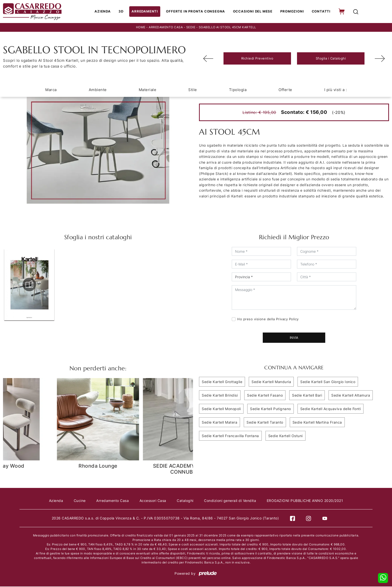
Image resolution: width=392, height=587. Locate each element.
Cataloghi (186, 501)
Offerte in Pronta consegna (197, 12)
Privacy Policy (287, 320)
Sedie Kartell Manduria (271, 382)
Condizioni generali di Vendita (231, 501)
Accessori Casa (153, 501)
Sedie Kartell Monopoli (221, 409)
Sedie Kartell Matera (219, 423)
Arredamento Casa (166, 28)
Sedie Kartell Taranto (265, 423)
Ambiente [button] (98, 90)
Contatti (320, 12)
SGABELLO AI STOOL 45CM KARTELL (227, 28)
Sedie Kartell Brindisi (220, 396)
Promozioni (292, 12)
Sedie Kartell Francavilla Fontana (230, 436)
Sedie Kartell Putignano (270, 409)
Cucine (79, 501)
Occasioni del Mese (253, 12)
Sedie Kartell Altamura (351, 396)
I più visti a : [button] (336, 90)
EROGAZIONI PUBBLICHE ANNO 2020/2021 (306, 501)
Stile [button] (193, 90)
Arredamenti (147, 12)
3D (124, 12)
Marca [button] (51, 90)
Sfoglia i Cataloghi (331, 59)
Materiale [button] (148, 90)
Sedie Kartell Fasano (265, 396)
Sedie (191, 28)
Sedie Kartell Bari (307, 396)
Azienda (106, 12)
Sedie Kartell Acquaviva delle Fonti (331, 409)
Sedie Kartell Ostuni (285, 436)
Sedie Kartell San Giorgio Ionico (328, 382)
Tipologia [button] (238, 90)
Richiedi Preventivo (257, 59)
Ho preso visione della (268, 320)
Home (141, 28)
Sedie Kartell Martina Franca (317, 423)
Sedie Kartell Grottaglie (222, 382)
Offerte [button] (285, 90)
